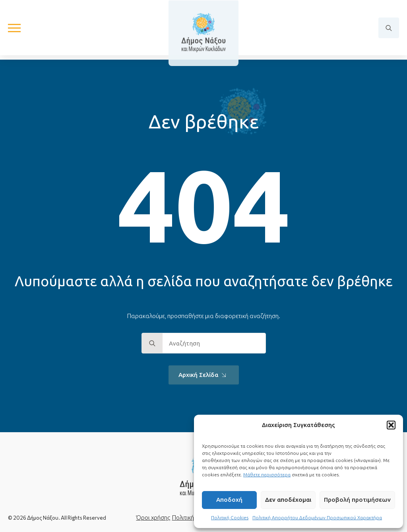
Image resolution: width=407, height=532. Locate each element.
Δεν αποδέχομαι (288, 500)
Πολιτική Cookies (230, 517)
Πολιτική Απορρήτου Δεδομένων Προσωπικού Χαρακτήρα (317, 517)
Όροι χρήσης (153, 517)
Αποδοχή (229, 500)
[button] (391, 425)
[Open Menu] (14, 30)
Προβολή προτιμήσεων (357, 500)
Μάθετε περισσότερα (267, 475)
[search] (152, 344)
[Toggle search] (389, 30)
